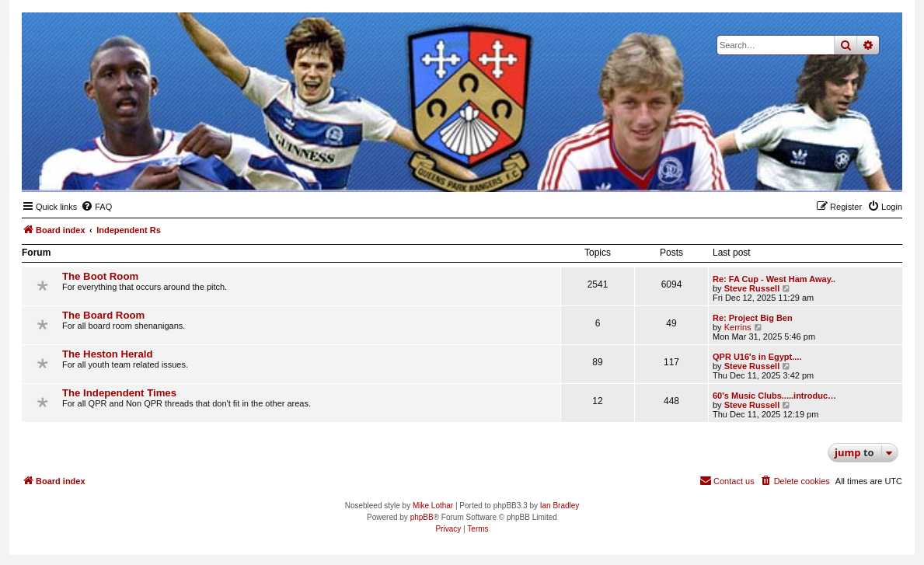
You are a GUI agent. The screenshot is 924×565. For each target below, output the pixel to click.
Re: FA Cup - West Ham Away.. (774, 279)
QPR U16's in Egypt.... (757, 357)
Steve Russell (752, 288)
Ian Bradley (560, 506)
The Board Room (103, 315)
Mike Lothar (433, 506)
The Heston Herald (108, 354)
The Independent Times (119, 393)
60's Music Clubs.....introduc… (774, 396)
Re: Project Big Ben (753, 318)
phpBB (422, 517)
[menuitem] (96, 207)
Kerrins (738, 327)
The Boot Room (100, 276)
